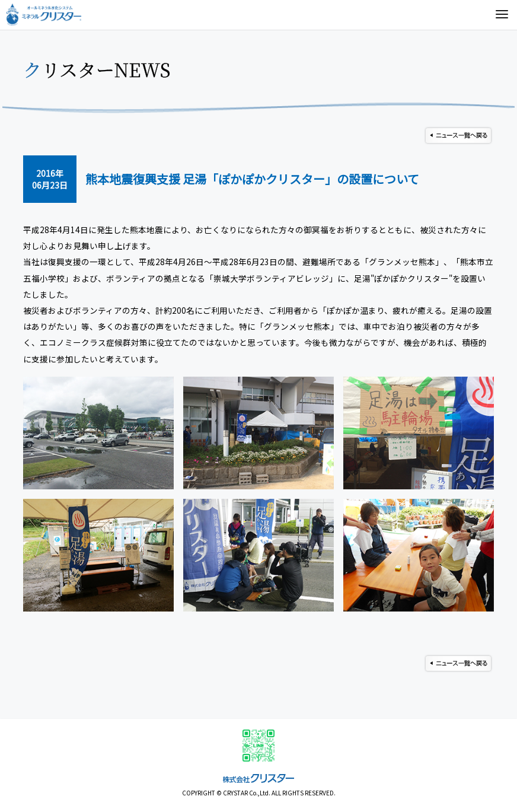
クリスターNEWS (97, 69)
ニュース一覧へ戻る (458, 136)
